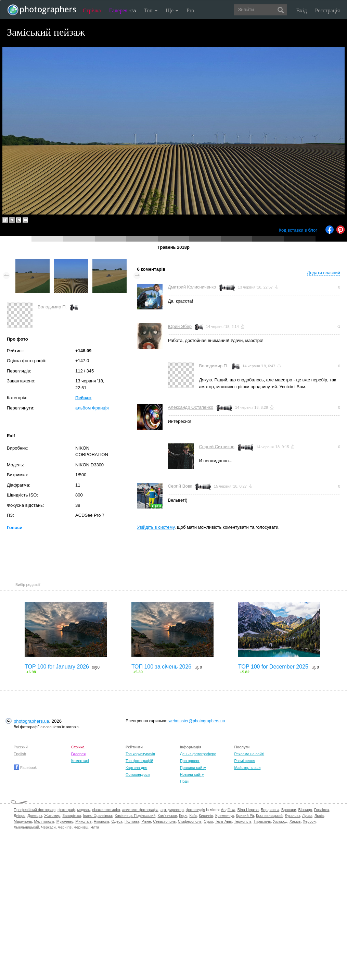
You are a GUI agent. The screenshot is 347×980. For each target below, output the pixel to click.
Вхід (302, 10)
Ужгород (280, 821)
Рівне (146, 821)
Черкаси (48, 827)
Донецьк (35, 816)
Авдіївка (228, 810)
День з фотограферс (198, 754)
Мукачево (65, 821)
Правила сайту (193, 768)
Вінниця (305, 810)
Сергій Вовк (180, 486)
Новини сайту (192, 774)
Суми (208, 821)
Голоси (15, 528)
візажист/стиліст (106, 810)
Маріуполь (23, 821)
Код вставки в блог (298, 230)
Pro (190, 10)
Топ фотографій (139, 761)
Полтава (132, 821)
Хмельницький (26, 827)
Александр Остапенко (190, 407)
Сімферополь (190, 821)
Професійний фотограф (35, 810)
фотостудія (196, 810)
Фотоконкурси (138, 774)
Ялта (95, 827)
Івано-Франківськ (98, 816)
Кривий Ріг (245, 816)
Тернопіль (243, 821)
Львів (319, 816)
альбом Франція (92, 408)
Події (184, 781)
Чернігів (65, 827)
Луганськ (292, 816)
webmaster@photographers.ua (197, 721)
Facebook (25, 768)
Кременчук (224, 816)
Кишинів (206, 816)
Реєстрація (327, 10)
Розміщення (245, 761)
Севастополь (164, 821)
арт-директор (172, 810)
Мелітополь (44, 821)
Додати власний (324, 273)
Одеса (117, 821)
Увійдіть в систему (156, 527)
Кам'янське (168, 816)
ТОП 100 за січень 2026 (161, 667)
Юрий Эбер (180, 326)
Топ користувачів (140, 754)
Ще (172, 10)
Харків (295, 821)
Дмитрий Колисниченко (192, 287)
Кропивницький (269, 816)
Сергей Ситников (216, 447)
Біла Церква (248, 810)
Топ (151, 10)
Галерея (123, 10)
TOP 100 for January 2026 (57, 667)
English (20, 754)
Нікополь (101, 821)
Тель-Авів (223, 821)
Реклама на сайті (249, 754)
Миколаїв (83, 821)
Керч (183, 816)
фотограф (66, 810)
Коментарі (80, 761)
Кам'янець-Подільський (135, 816)
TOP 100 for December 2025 (273, 667)
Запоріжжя (72, 816)
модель (84, 810)
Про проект (190, 761)
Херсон (309, 821)
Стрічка (92, 10)
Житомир (52, 816)
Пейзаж (83, 398)
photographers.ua (31, 721)
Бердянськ (270, 810)
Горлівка (322, 810)
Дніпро (20, 816)
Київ (193, 816)
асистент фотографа (140, 810)
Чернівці (81, 827)
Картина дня (136, 768)
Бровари (289, 810)
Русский (21, 747)
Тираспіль (262, 821)
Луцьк (307, 816)
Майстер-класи (247, 768)
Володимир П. (52, 307)
